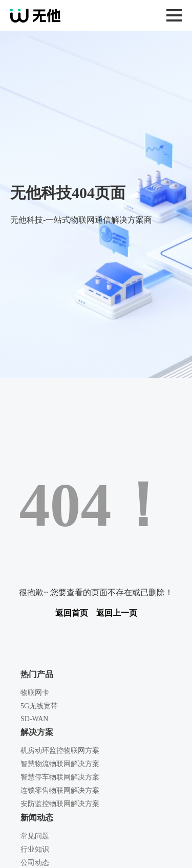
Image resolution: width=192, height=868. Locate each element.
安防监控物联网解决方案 (60, 804)
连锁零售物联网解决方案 (60, 790)
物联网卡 (35, 693)
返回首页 (72, 613)
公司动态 (35, 863)
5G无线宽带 (39, 706)
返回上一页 (117, 613)
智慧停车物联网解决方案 (60, 777)
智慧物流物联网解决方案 (60, 764)
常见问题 (35, 836)
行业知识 (35, 849)
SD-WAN (34, 719)
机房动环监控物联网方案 (60, 751)
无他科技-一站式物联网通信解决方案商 (58, 15)
